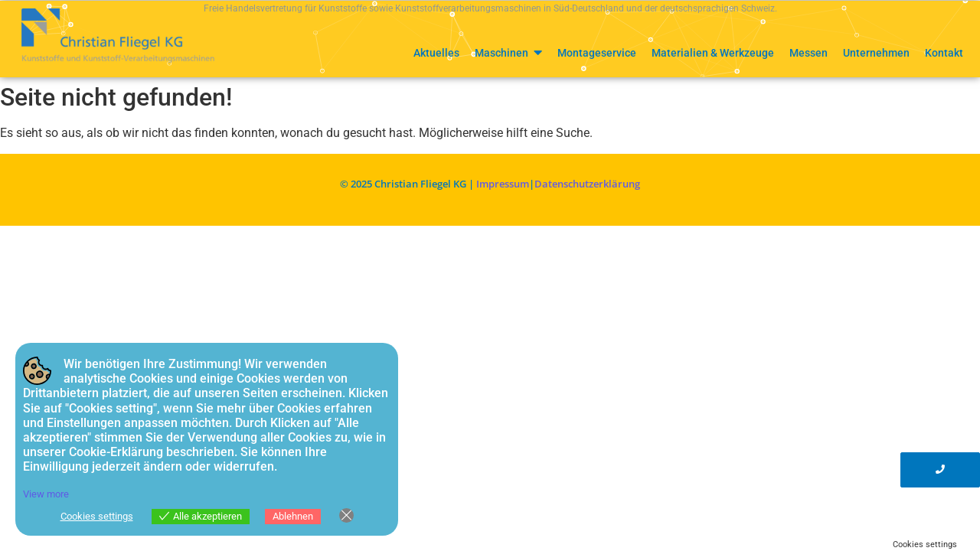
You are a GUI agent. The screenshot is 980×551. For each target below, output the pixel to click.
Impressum (503, 184)
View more (46, 494)
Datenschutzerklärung (587, 184)
